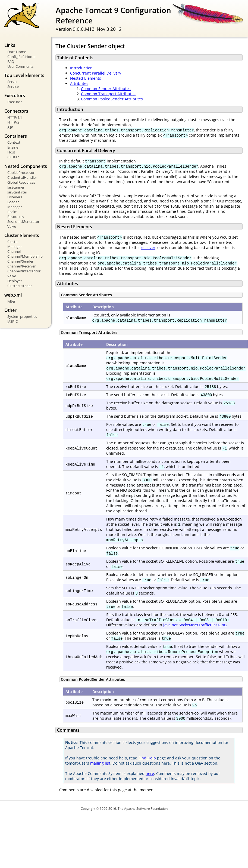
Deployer (15, 281)
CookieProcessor (21, 173)
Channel (14, 251)
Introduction (81, 68)
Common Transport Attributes (108, 94)
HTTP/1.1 (15, 117)
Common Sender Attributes (106, 89)
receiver (148, 247)
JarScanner (16, 187)
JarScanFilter (17, 192)
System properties (22, 316)
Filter (11, 301)
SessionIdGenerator (23, 221)
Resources (16, 217)
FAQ (11, 61)
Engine (13, 147)
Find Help (147, 758)
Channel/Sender (20, 261)
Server (12, 82)
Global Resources (21, 182)
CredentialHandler (22, 177)
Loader (13, 202)
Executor (15, 102)
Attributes (79, 83)
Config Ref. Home (21, 57)
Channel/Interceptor (24, 271)
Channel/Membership (25, 256)
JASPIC (12, 321)
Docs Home (17, 52)
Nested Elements (86, 78)
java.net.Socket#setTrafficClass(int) (195, 625)
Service (13, 87)
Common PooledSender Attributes (112, 99)
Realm (12, 212)
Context (14, 142)
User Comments (20, 66)
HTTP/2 (13, 122)
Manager (15, 207)
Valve (12, 226)
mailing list (100, 763)
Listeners (15, 197)
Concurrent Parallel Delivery (96, 73)
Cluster (13, 157)
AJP (10, 127)
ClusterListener (20, 286)
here (150, 773)
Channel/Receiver (21, 266)
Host (11, 152)
